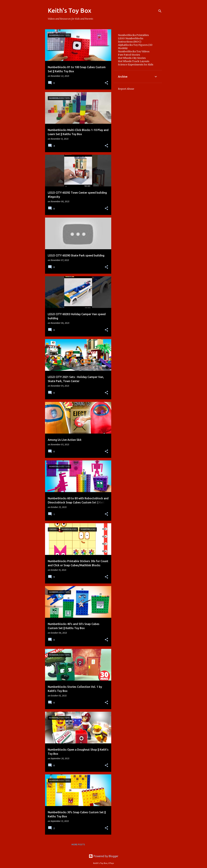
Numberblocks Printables (133, 35)
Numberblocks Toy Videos (134, 51)
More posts (78, 845)
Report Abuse (126, 89)
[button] (106, 83)
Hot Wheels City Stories (132, 58)
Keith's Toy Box (70, 10)
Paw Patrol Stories (129, 55)
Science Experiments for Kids (136, 65)
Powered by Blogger (103, 856)
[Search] (160, 11)
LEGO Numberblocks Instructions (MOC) (131, 40)
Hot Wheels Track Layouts (134, 61)
